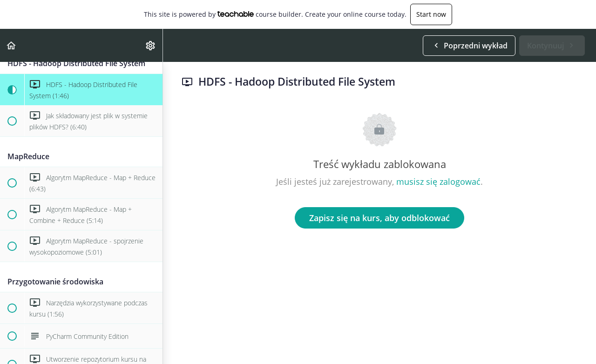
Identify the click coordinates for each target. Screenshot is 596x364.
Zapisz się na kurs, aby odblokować (379, 218)
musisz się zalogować (438, 182)
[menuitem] (151, 45)
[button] (12, 45)
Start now (431, 14)
